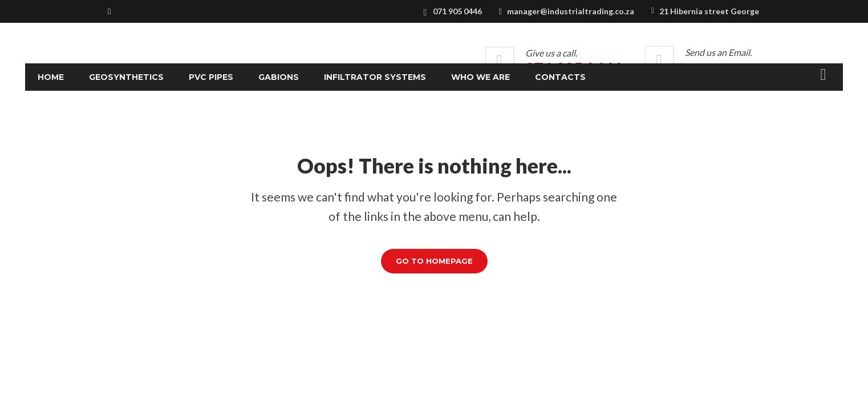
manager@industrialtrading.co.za (571, 11)
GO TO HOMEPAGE (434, 261)
